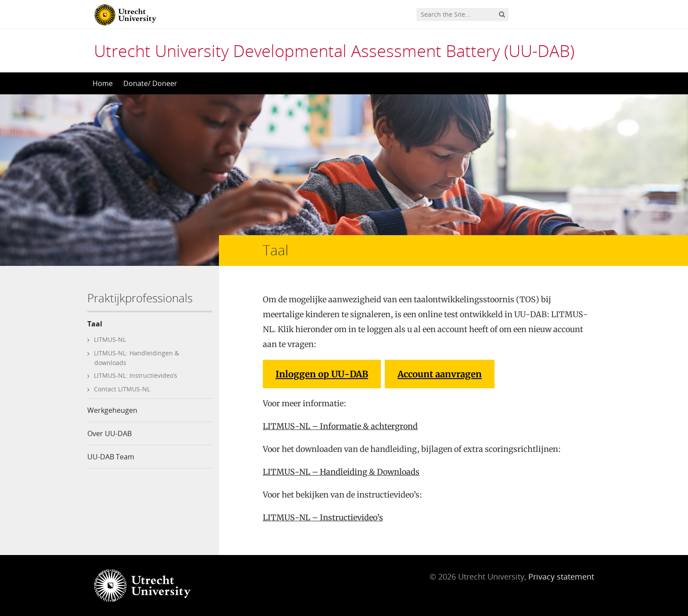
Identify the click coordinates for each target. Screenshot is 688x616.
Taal (95, 324)
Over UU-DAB (109, 433)
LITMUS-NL (110, 339)
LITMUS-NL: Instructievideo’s (136, 375)
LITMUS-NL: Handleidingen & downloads (136, 358)
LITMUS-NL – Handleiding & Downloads (341, 472)
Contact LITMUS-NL (122, 389)
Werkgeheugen (112, 410)
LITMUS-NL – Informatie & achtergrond (340, 426)
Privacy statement (561, 577)
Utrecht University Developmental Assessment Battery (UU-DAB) (334, 50)
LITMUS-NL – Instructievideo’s (323, 518)
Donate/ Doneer (150, 83)
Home (103, 83)
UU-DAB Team (111, 457)
